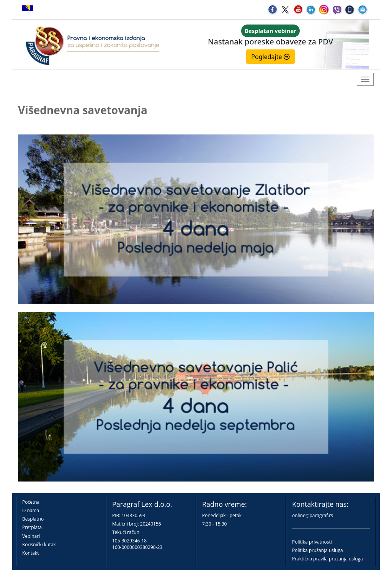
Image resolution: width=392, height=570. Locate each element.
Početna (31, 502)
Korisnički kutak (39, 545)
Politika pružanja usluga (318, 550)
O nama (31, 510)
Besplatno (33, 519)
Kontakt (30, 553)
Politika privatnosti (312, 542)
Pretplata (32, 527)
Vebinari (31, 536)
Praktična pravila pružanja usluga (327, 559)
